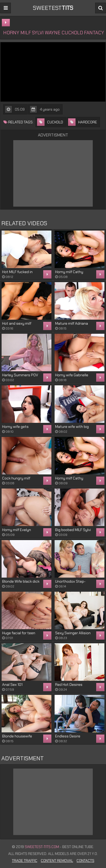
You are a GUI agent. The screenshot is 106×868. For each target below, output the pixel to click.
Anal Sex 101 (12, 685)
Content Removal (57, 861)
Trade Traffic (25, 861)
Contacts (85, 861)
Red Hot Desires (69, 685)
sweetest (53, 8)
